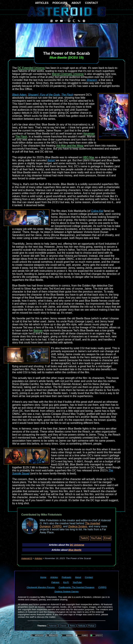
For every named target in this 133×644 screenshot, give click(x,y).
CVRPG (57, 526)
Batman (38, 330)
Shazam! (92, 80)
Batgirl (51, 160)
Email (107, 538)
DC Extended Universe (31, 68)
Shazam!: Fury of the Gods (44, 95)
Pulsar (91, 626)
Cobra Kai (97, 211)
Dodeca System (78, 526)
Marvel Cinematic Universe (68, 74)
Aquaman (89, 134)
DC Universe (77, 545)
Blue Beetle (75, 550)
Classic (63, 626)
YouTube (96, 538)
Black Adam (19, 95)
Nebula (82, 626)
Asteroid (53, 626)
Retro (72, 626)
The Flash (67, 95)
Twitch (84, 538)
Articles (38, 558)
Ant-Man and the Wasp (70, 146)
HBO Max (88, 157)
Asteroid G (27, 558)
